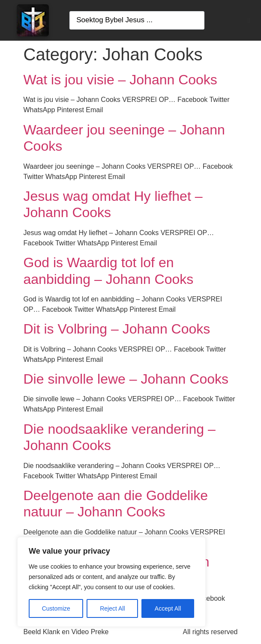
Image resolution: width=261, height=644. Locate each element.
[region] (111, 582)
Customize (56, 608)
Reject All (112, 608)
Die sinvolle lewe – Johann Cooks (126, 379)
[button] (249, 21)
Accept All (168, 608)
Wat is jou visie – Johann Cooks (120, 80)
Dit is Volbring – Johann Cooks (117, 329)
